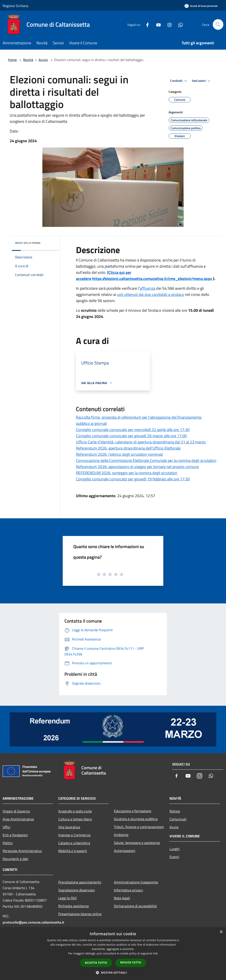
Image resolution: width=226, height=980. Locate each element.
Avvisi (43, 60)
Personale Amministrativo (22, 851)
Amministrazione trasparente (136, 882)
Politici (8, 843)
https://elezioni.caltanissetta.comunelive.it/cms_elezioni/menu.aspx (152, 279)
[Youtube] (157, 24)
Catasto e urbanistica (74, 843)
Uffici (7, 827)
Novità (28, 60)
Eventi (174, 857)
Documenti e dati (15, 859)
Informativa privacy (128, 890)
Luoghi (175, 849)
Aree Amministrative (18, 819)
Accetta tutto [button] (96, 963)
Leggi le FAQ (68, 898)
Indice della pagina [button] (28, 243)
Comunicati (178, 819)
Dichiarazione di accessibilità (135, 906)
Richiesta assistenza (73, 906)
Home (12, 60)
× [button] (221, 932)
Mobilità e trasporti (73, 851)
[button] (113, 973)
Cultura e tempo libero (75, 819)
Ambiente (121, 835)
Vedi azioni (202, 81)
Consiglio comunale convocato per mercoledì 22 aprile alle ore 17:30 (133, 430)
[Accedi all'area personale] (201, 6)
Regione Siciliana (15, 6)
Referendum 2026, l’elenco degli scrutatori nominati (119, 454)
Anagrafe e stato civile (75, 811)
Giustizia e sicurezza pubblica (136, 819)
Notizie (175, 811)
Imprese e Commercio (74, 835)
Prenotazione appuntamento (80, 882)
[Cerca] (218, 24)
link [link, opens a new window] (155, 953)
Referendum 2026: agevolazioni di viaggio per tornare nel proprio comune (137, 467)
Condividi (179, 81)
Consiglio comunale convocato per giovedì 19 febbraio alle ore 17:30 (133, 479)
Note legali (122, 898)
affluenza (148, 288)
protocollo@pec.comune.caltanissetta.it (33, 922)
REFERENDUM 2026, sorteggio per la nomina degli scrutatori (127, 473)
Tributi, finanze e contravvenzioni (139, 827)
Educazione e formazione (133, 811)
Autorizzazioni (125, 851)
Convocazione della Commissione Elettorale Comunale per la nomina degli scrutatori (146, 460)
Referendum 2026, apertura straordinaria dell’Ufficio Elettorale (128, 448)
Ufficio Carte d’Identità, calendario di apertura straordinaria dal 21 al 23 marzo (141, 442)
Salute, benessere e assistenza (137, 843)
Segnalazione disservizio (76, 890)
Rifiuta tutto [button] (131, 962)
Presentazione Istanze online (80, 914)
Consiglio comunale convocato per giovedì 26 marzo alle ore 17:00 (131, 436)
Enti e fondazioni (15, 835)
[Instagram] (168, 24)
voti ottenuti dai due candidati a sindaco (151, 294)
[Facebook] (146, 24)
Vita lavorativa (69, 827)
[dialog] (113, 954)
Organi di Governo (16, 811)
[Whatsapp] (179, 24)
